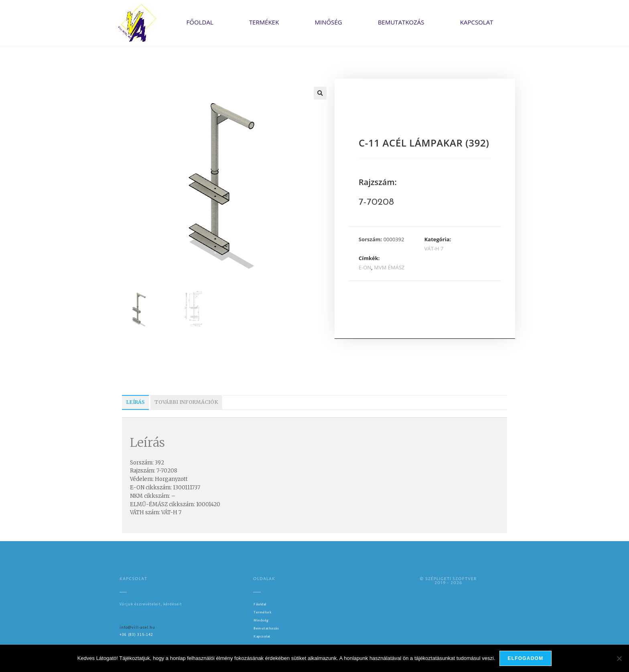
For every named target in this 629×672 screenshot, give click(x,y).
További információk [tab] (186, 402)
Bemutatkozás (401, 22)
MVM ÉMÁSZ (389, 267)
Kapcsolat (477, 22)
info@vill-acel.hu (137, 627)
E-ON (365, 267)
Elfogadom (526, 658)
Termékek (264, 22)
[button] (320, 93)
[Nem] (619, 658)
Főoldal (200, 22)
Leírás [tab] (135, 402)
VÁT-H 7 (434, 248)
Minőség (329, 22)
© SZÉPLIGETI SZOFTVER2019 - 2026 (448, 581)
